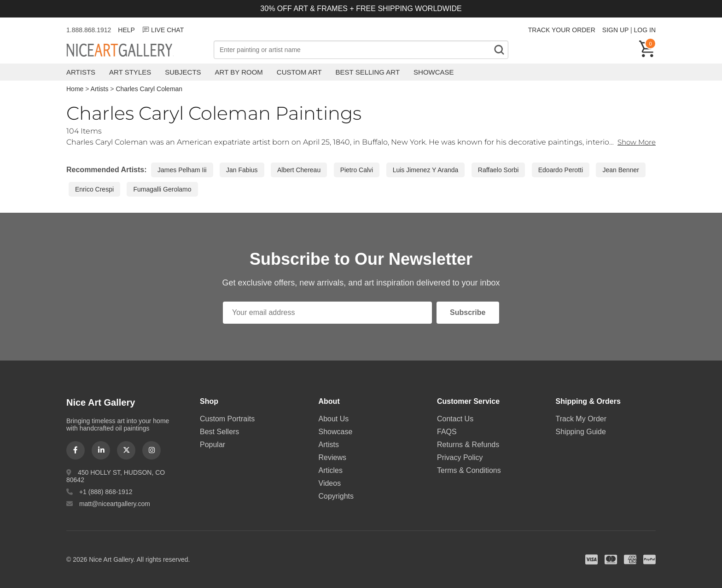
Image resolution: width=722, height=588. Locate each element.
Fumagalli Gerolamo (162, 189)
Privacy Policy (460, 457)
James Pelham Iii (182, 170)
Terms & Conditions (469, 470)
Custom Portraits (227, 419)
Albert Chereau (299, 170)
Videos (330, 483)
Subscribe (468, 312)
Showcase (434, 72)
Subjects (183, 72)
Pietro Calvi (357, 170)
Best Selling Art (368, 72)
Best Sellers (219, 432)
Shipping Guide (581, 432)
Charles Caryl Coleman (149, 89)
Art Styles (130, 72)
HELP (126, 30)
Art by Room (239, 72)
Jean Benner (620, 170)
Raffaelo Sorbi (498, 170)
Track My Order (581, 419)
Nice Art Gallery (135, 51)
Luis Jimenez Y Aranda (426, 170)
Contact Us (455, 419)
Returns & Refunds (468, 445)
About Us (334, 419)
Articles (331, 470)
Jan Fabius (242, 170)
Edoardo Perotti (561, 170)
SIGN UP (615, 30)
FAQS (447, 432)
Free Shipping (587, 49)
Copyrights (336, 496)
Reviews (332, 457)
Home (75, 89)
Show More (635, 142)
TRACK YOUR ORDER (562, 30)
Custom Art (299, 72)
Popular (213, 445)
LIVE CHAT (163, 30)
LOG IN (645, 30)
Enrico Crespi (94, 189)
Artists (81, 72)
